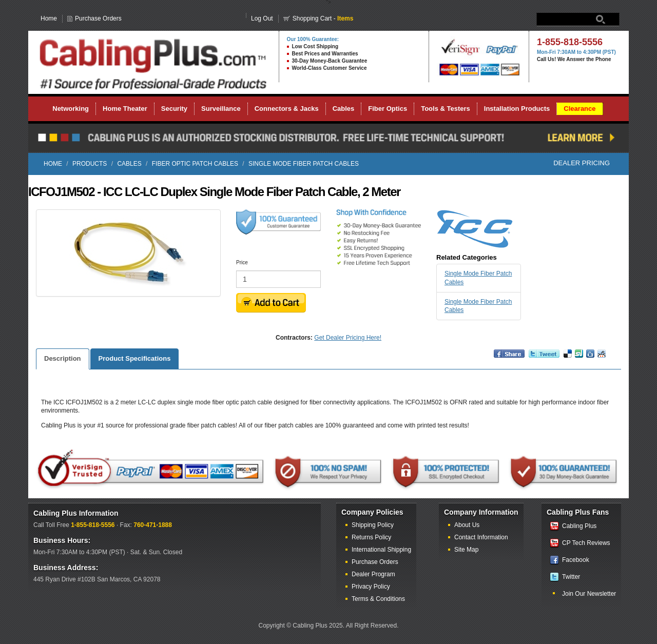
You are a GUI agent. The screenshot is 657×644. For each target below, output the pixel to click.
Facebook (576, 560)
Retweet (538, 358)
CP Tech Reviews (586, 543)
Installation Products (517, 109)
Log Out (262, 18)
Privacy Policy (371, 587)
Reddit (602, 358)
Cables (344, 109)
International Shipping (381, 550)
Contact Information (481, 537)
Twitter (571, 577)
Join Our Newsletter (589, 594)
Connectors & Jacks (287, 109)
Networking (71, 109)
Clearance (579, 109)
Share (500, 358)
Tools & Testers (446, 109)
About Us (467, 525)
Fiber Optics (388, 109)
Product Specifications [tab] (135, 358)
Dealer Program (373, 574)
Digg (590, 358)
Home (49, 18)
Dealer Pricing (582, 163)
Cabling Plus (579, 526)
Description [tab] (63, 358)
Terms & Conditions (378, 599)
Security (174, 109)
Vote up (579, 358)
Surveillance (221, 109)
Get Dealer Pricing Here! (348, 338)
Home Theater (125, 109)
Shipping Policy (373, 525)
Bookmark (568, 358)
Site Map (466, 550)
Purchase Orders (98, 18)
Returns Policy (371, 537)
